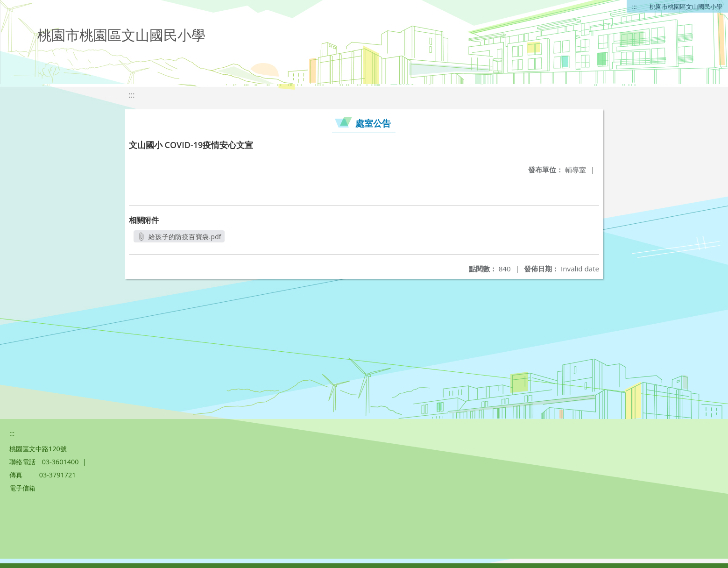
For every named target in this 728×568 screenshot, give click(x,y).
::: (635, 7)
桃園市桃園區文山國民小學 (686, 7)
